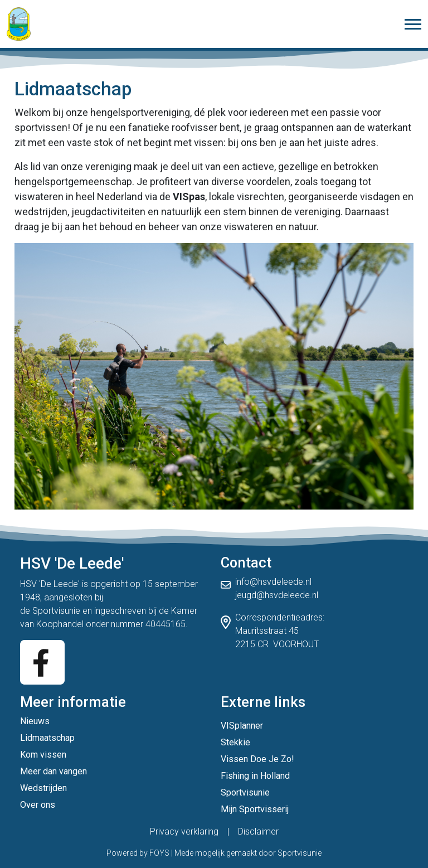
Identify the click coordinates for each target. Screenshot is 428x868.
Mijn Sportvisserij (255, 809)
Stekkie (235, 742)
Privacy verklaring (184, 831)
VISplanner (242, 726)
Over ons (38, 805)
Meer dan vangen (53, 771)
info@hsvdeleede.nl (273, 582)
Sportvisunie (56, 611)
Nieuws (35, 721)
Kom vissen (43, 755)
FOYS (159, 853)
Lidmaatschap (47, 738)
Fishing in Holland (255, 776)
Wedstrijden (43, 788)
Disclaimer (258, 831)
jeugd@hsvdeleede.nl (277, 595)
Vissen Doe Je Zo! (257, 759)
